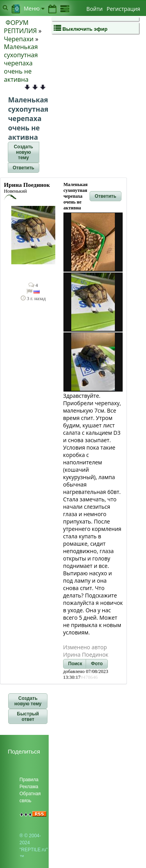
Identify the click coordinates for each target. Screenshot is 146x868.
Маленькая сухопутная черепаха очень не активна (21, 63)
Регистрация (123, 9)
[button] (24, 152)
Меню (34, 8)
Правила (29, 780)
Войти (95, 9)
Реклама (29, 787)
